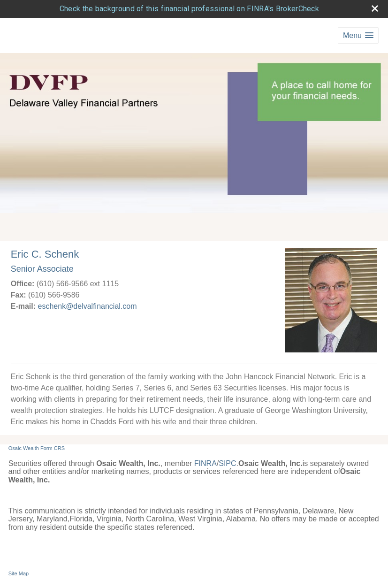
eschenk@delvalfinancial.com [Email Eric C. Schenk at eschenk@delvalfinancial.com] (87, 306)
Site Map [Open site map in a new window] (19, 573)
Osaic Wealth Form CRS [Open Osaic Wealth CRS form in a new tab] (37, 448)
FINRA (205, 463)
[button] (358, 35)
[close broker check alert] (375, 8)
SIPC (227, 463)
